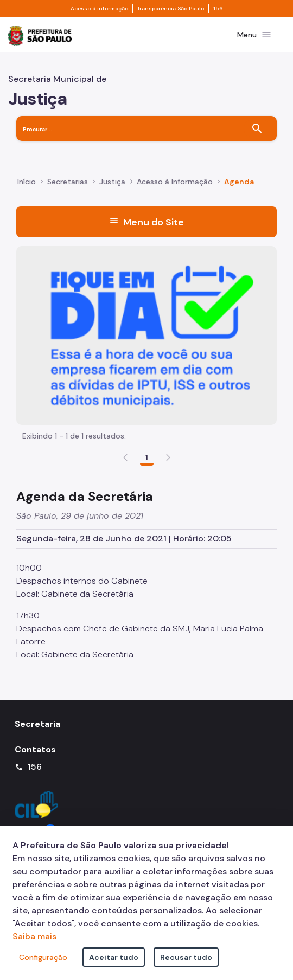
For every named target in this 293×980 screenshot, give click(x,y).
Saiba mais (34, 936)
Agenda (239, 182)
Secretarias (68, 182)
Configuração (43, 957)
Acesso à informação (99, 9)
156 (218, 9)
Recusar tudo (186, 957)
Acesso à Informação (175, 182)
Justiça (112, 182)
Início (27, 182)
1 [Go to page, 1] (147, 457)
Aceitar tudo (114, 957)
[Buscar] (257, 128)
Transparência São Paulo (171, 9)
